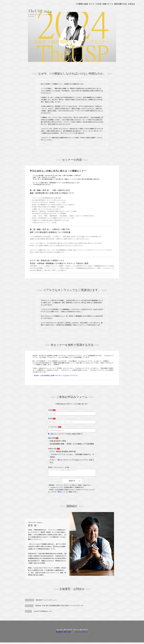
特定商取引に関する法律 (64, 634)
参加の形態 (51, 438)
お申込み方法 (52, 449)
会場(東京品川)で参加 (57, 441)
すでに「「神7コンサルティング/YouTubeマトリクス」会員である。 (71, 461)
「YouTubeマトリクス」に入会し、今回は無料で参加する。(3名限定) (71, 456)
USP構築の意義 (82, 4)
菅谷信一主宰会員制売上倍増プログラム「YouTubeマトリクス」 (56, 376)
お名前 (50, 410)
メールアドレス (53, 427)
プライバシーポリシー (81, 634)
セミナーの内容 (95, 4)
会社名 (50, 419)
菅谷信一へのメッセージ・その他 (58, 467)
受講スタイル (108, 4)
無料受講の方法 (120, 4)
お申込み (131, 4)
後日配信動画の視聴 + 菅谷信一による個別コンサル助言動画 (71, 444)
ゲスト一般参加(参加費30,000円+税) (62, 451)
